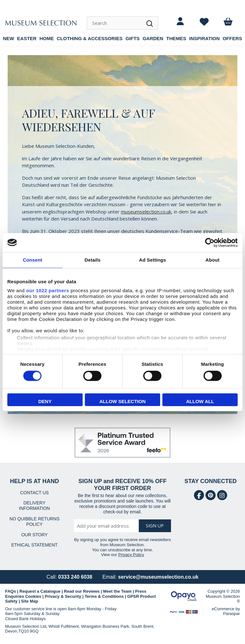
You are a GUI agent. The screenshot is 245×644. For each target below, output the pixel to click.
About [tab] (212, 260)
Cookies (33, 596)
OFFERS (232, 38)
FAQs (11, 591)
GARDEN (153, 38)
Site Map (30, 601)
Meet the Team (117, 591)
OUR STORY (35, 535)
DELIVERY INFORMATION (35, 506)
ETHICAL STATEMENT (34, 545)
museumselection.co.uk (146, 212)
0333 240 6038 (75, 577)
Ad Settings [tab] (152, 260)
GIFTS (132, 38)
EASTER (27, 38)
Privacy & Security (63, 596)
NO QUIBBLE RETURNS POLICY (34, 521)
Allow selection (122, 401)
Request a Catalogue (40, 591)
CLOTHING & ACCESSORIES (90, 38)
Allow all (200, 401)
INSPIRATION (204, 38)
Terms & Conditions (104, 596)
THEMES (176, 38)
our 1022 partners (48, 290)
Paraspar (231, 614)
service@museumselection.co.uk (158, 577)
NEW (8, 38)
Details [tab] (93, 260)
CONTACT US (34, 493)
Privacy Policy (131, 555)
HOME (47, 38)
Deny (45, 401)
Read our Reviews (82, 591)
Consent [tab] (33, 260)
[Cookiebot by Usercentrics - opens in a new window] (210, 242)
